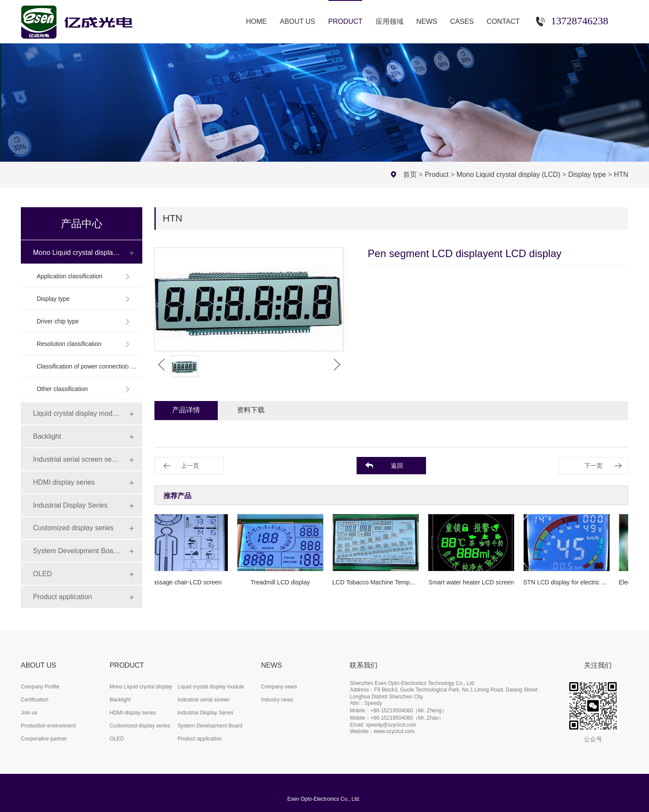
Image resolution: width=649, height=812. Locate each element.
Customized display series (73, 528)
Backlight (47, 436)
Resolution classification (69, 344)
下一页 (593, 466)
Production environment (48, 726)
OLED (43, 574)
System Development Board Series (77, 551)
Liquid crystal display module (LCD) (77, 413)
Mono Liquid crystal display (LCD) (508, 174)
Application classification (69, 276)
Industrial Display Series (70, 505)
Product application (62, 597)
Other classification (62, 389)
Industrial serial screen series (77, 459)
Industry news (277, 700)
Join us (29, 713)
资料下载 (251, 410)
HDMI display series (64, 482)
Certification (34, 700)
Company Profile (40, 687)
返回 (397, 466)
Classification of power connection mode (87, 366)
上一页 (190, 466)
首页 (410, 174)
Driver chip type (57, 321)
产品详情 (186, 410)
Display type (587, 174)
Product (437, 174)
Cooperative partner (44, 739)
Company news (279, 687)
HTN (621, 174)
